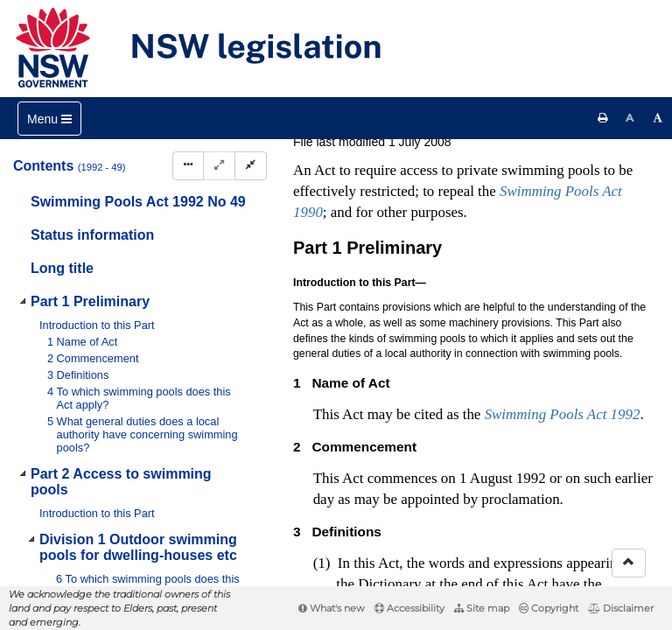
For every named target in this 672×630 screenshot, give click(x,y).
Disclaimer (621, 608)
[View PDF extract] (508, 143)
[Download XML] (540, 143)
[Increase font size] (658, 118)
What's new (332, 608)
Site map (482, 608)
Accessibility (409, 608)
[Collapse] (251, 166)
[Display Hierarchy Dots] (188, 166)
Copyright (549, 608)
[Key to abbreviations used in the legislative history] (443, 143)
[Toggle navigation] (49, 119)
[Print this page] (603, 118)
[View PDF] (476, 143)
